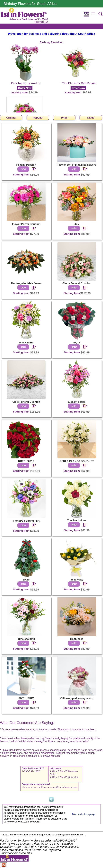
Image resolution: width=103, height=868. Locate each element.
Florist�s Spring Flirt (26, 521)
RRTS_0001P (26, 461)
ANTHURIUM (26, 698)
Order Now (25, 88)
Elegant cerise (77, 402)
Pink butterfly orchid (26, 83)
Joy (77, 224)
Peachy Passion (26, 165)
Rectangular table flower (26, 283)
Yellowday (77, 580)
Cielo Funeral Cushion (26, 402)
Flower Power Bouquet (26, 224)
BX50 (26, 580)
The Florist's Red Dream (79, 83)
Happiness (77, 639)
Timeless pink (26, 639)
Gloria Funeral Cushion (77, 283)
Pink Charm (26, 343)
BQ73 (77, 343)
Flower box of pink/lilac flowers (77, 165)
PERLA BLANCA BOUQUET (77, 461)
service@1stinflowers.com (63, 787)
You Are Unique (77, 520)
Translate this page (84, 814)
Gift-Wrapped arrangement (77, 698)
